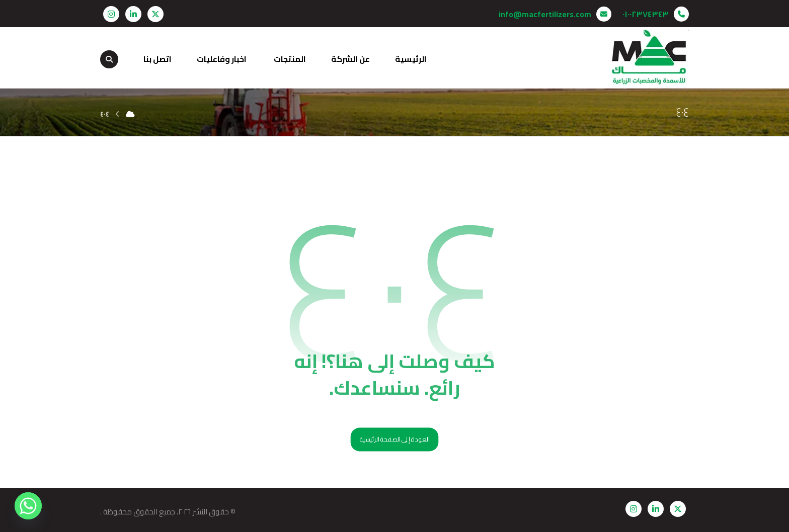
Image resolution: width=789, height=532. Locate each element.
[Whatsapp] (28, 506)
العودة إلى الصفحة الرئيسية (395, 440)
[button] (155, 14)
